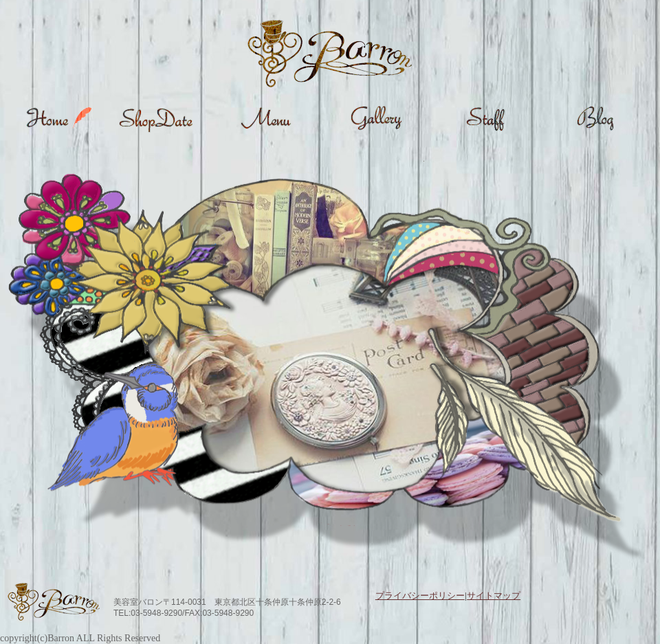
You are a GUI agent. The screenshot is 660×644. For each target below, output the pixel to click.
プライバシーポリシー (420, 596)
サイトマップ (494, 596)
